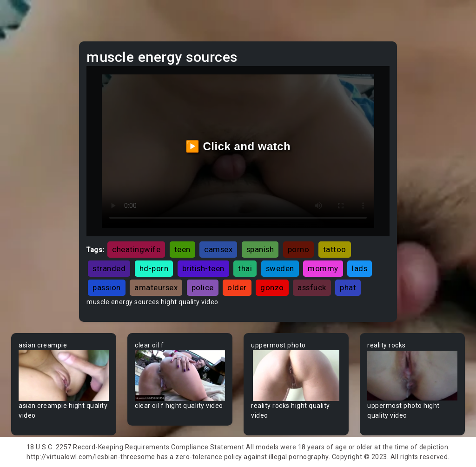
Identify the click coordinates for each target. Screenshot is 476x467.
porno (299, 249)
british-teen (203, 268)
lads (360, 268)
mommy (323, 268)
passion (107, 287)
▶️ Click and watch (238, 146)
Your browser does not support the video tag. (64, 376)
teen (182, 249)
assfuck (312, 287)
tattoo (335, 249)
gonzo (272, 287)
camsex (218, 249)
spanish (260, 249)
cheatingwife (136, 249)
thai (245, 268)
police (203, 287)
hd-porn (154, 268)
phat (348, 287)
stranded (109, 268)
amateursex (156, 287)
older (237, 287)
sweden (280, 268)
